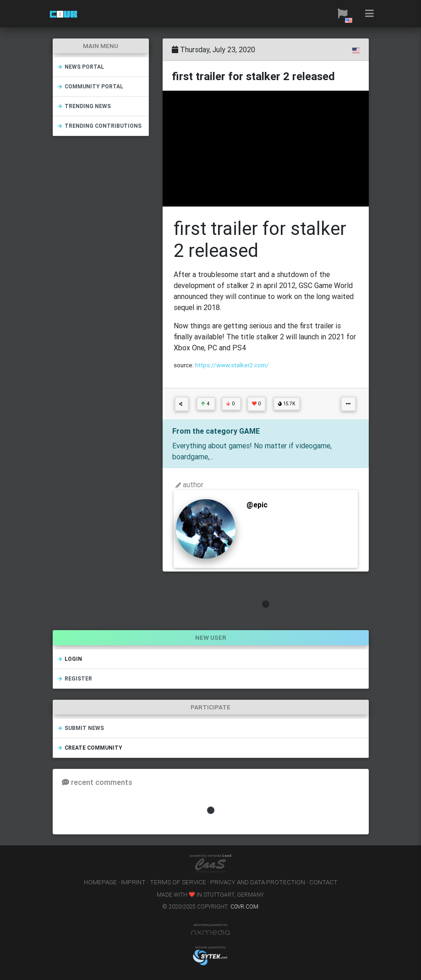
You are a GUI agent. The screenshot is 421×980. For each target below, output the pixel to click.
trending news (84, 106)
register (74, 678)
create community (90, 748)
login (69, 659)
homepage (100, 882)
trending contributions (99, 126)
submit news (80, 728)
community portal (90, 86)
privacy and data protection (258, 882)
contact (323, 882)
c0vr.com (244, 906)
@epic (257, 505)
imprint (133, 882)
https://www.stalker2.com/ (232, 365)
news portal (80, 67)
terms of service (178, 882)
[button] (342, 14)
